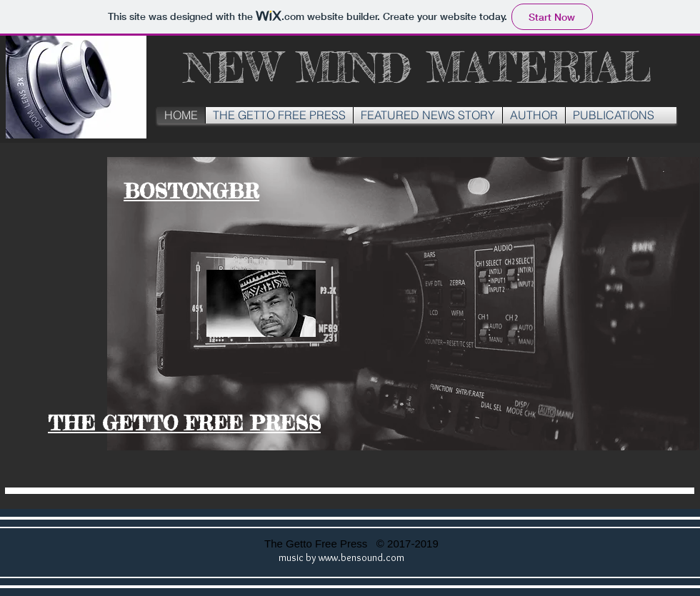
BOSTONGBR (191, 191)
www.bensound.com (361, 557)
